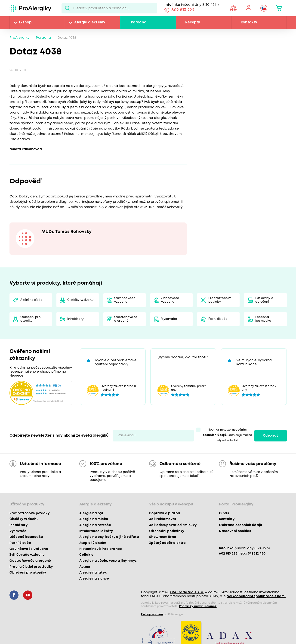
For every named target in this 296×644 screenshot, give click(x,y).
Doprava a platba (165, 513)
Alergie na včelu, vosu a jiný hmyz (108, 561)
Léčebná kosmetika (263, 319)
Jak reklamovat (163, 519)
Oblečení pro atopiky (31, 319)
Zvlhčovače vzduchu (170, 300)
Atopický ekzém (93, 543)
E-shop (25, 22)
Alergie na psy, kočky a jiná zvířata (109, 537)
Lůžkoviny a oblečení (264, 300)
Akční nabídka (31, 300)
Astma (85, 567)
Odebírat (270, 436)
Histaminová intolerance (101, 549)
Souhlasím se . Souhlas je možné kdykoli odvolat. (227, 435)
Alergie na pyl (91, 513)
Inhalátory (76, 319)
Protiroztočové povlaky (220, 300)
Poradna (139, 22)
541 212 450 (257, 554)
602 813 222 (183, 10)
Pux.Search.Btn (67, 8)
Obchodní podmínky (167, 531)
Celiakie (86, 555)
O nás (224, 513)
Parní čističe (218, 319)
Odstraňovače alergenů (126, 319)
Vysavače (169, 319)
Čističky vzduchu (80, 300)
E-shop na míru (152, 614)
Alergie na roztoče (95, 525)
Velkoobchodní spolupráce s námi (256, 596)
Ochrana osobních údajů (240, 525)
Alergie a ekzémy (90, 22)
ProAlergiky (20, 38)
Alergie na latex (93, 573)
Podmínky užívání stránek (198, 606)
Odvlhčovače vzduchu (125, 300)
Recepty (193, 22)
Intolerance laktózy (96, 531)
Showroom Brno (163, 537)
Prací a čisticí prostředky (31, 567)
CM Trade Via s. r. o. (187, 592)
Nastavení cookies (235, 531)
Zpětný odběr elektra (168, 543)
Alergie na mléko (94, 519)
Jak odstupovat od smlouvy (173, 525)
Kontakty (249, 22)
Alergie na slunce (94, 579)
